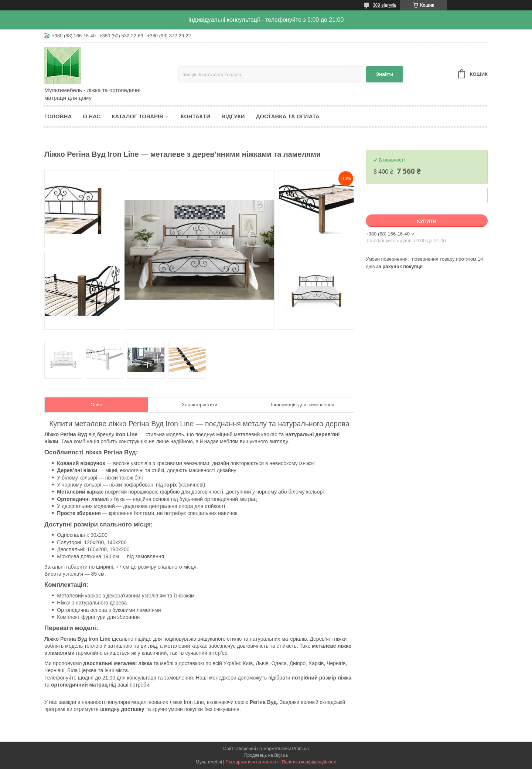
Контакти (195, 116)
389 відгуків (385, 5)
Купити (427, 221)
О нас (92, 116)
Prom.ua (301, 749)
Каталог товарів (137, 116)
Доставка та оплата (288, 116)
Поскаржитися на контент (252, 762)
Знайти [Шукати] (385, 74)
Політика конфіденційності (309, 762)
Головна (58, 116)
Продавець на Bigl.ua (266, 755)
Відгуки (233, 116)
